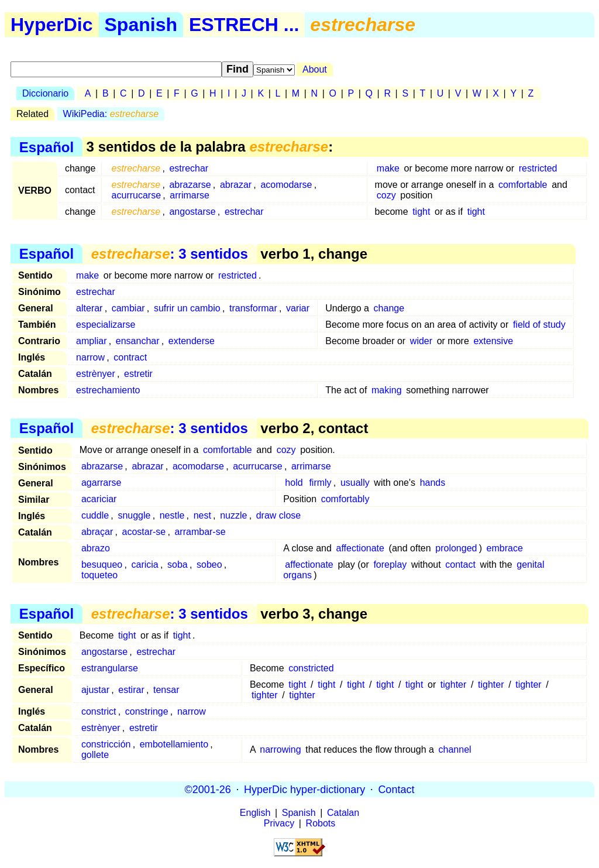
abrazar (236, 185)
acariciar (99, 499)
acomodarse (286, 185)
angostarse (192, 212)
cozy (386, 195)
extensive (493, 341)
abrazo (96, 548)
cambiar (128, 308)
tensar (166, 690)
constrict (99, 711)
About (315, 69)
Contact (396, 789)
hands (433, 483)
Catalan (343, 813)
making (387, 390)
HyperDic (52, 25)
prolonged (456, 548)
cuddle (95, 515)
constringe (147, 711)
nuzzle (233, 515)
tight (421, 212)
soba (178, 565)
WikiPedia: (111, 114)
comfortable (523, 185)
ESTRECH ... (244, 25)
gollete (95, 755)
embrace (505, 548)
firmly (320, 483)
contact (460, 565)
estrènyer (96, 374)
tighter (453, 685)
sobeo (209, 565)
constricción (106, 744)
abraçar (97, 532)
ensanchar (138, 341)
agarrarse (101, 483)
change (389, 308)
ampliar (91, 341)
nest (202, 515)
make (388, 168)
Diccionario (45, 93)
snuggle (134, 515)
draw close (278, 515)
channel (455, 749)
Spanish (141, 25)
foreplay (390, 565)
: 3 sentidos (170, 254)
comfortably (345, 499)
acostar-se (144, 532)
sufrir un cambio (187, 308)
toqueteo (99, 575)
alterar (89, 308)
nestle (172, 515)
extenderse (192, 341)
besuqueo (102, 565)
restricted (538, 168)
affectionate (360, 548)
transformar (253, 308)
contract (130, 357)
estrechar (189, 168)
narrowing (280, 749)
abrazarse (190, 185)
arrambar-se (200, 532)
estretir (138, 374)
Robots (321, 823)
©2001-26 (208, 789)
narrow (90, 357)
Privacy (279, 823)
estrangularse (110, 668)
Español (47, 147)
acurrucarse (136, 195)
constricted (311, 668)
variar (298, 308)
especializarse (106, 325)
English (255, 813)
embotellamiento (174, 744)
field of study (539, 325)
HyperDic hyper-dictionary (304, 789)
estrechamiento (108, 390)
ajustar (95, 690)
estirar (131, 690)
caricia (145, 565)
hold (294, 483)
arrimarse (190, 195)
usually (355, 483)
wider (421, 341)
